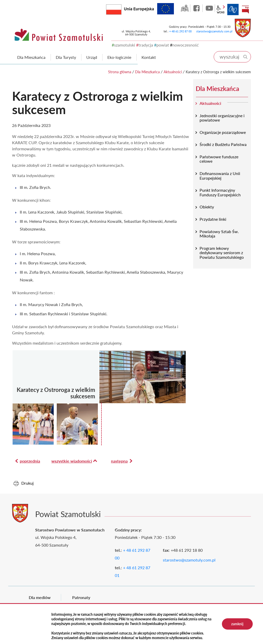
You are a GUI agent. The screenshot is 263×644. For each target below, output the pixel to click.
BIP (245, 10)
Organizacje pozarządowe (223, 132)
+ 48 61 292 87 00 (180, 31)
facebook (197, 8)
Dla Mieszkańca (147, 72)
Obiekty (207, 207)
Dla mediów (40, 597)
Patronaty (81, 597)
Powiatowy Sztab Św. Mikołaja (219, 234)
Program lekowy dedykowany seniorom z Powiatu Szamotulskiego (222, 253)
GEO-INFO (185, 8)
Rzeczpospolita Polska (121, 8)
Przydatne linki (213, 219)
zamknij (237, 624)
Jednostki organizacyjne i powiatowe (222, 118)
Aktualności (173, 72)
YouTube (209, 8)
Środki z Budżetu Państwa (223, 144)
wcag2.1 (221, 10)
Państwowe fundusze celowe (219, 159)
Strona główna (120, 72)
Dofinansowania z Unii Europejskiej (220, 176)
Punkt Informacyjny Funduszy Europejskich (220, 192)
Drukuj (27, 483)
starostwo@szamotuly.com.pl (214, 31)
